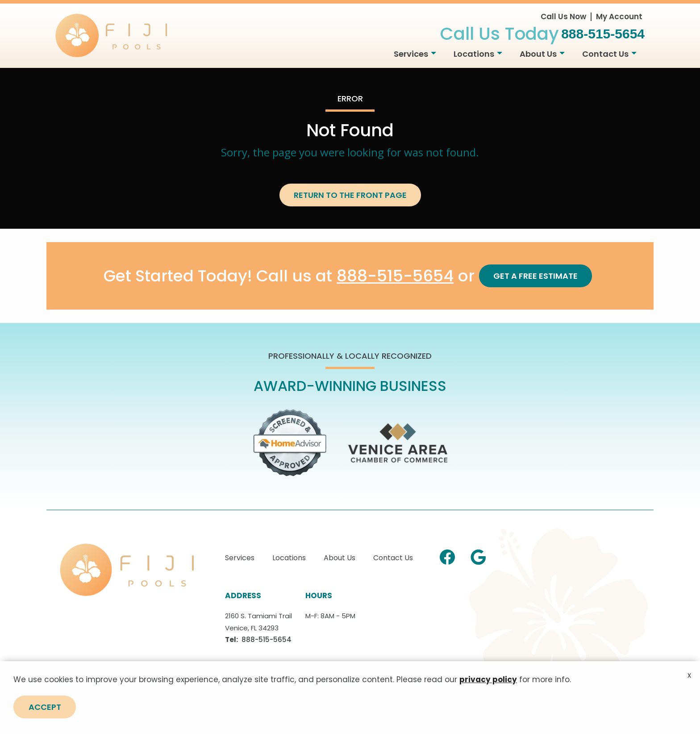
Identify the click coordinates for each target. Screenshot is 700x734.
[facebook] (447, 556)
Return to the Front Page (350, 195)
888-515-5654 (395, 276)
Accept (45, 711)
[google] (478, 556)
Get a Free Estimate (535, 276)
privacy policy (488, 684)
